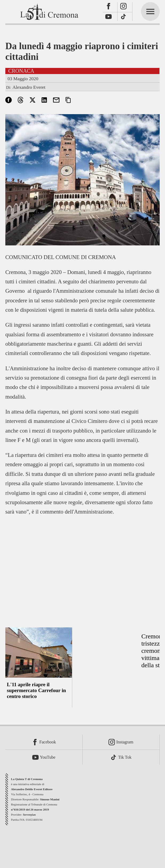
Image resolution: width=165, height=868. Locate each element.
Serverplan (29, 815)
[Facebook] (110, 7)
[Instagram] (125, 7)
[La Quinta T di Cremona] (50, 11)
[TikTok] (125, 17)
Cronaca (21, 71)
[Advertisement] (82, 568)
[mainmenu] (150, 11)
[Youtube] (110, 17)
